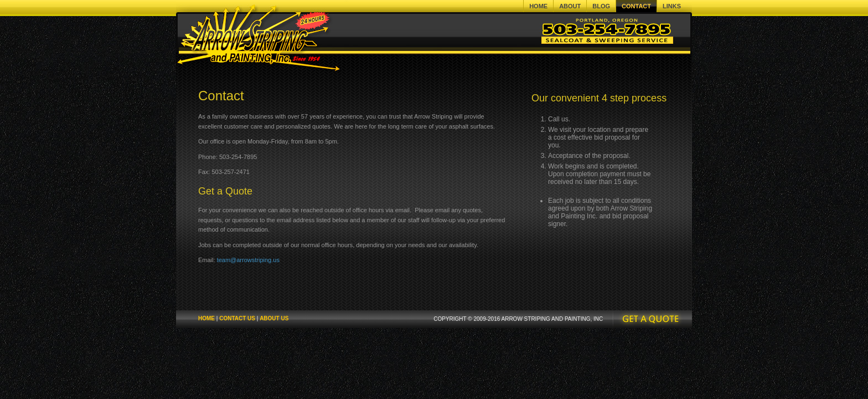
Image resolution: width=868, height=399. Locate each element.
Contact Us (237, 318)
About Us (274, 318)
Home (206, 318)
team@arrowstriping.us (248, 260)
